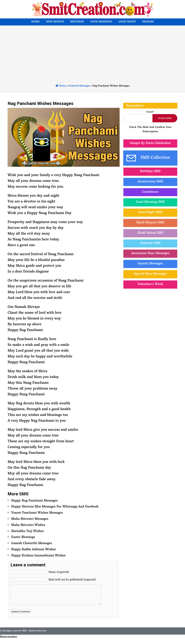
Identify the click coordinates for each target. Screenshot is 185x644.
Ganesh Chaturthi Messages (32, 544)
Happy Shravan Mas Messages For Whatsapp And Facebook (55, 507)
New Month (55, 22)
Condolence (150, 192)
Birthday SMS (150, 172)
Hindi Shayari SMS (150, 223)
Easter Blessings (23, 537)
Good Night (127, 22)
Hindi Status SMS (150, 233)
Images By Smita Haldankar (150, 143)
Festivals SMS (150, 243)
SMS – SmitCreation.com (34, 635)
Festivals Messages (79, 86)
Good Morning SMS (150, 202)
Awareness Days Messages (150, 254)
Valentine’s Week (150, 284)
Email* (150, 112)
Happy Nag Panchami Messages (34, 501)
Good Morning (101, 22)
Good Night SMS (150, 213)
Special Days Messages (150, 274)
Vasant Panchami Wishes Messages (37, 513)
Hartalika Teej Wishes (27, 531)
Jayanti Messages (150, 264)
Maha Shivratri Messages (30, 519)
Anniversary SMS (150, 182)
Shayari (148, 22)
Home (36, 22)
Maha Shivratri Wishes (28, 525)
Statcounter (9, 641)
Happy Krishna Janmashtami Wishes (38, 556)
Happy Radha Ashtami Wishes (34, 550)
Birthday (77, 22)
